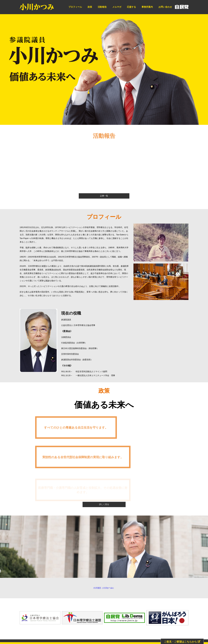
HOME (35, 605)
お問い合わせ (165, 7)
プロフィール (75, 7)
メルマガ (117, 7)
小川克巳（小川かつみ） (104, 532)
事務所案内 (147, 7)
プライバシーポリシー (165, 605)
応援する (131, 7)
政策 (90, 7)
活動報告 (102, 7)
